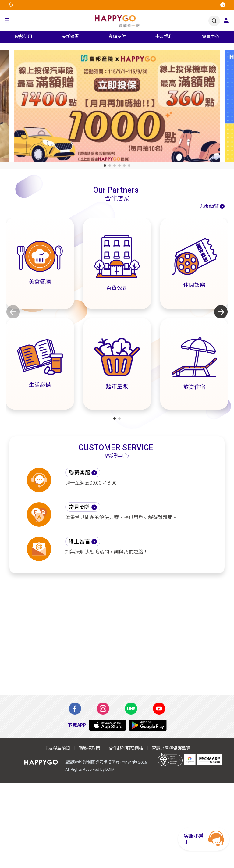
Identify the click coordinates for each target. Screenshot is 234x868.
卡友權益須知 (57, 748)
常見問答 (80, 507)
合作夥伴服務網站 (126, 748)
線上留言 (80, 542)
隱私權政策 (89, 748)
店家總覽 (209, 206)
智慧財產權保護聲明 (171, 748)
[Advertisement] (117, 638)
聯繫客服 (80, 473)
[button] (7, 21)
